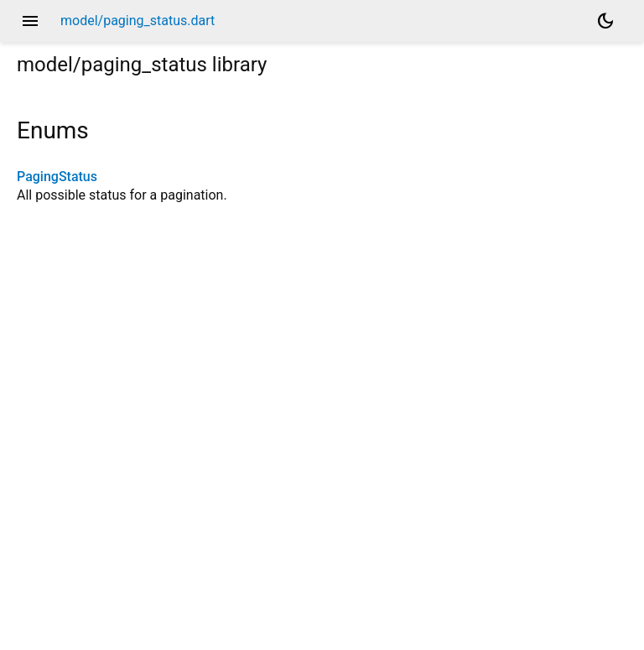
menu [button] (30, 21)
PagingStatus (57, 177)
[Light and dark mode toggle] (605, 21)
